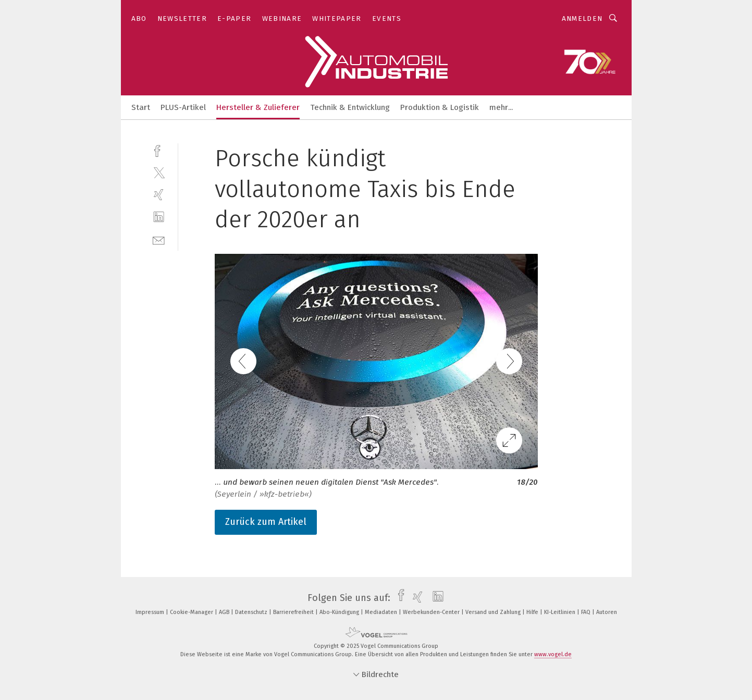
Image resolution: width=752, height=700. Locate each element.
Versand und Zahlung (494, 612)
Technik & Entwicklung (350, 107)
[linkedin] (159, 217)
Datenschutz (252, 612)
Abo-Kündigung (340, 612)
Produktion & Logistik (440, 107)
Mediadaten (382, 612)
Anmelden (582, 19)
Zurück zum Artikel (266, 522)
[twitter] (159, 172)
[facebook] (159, 150)
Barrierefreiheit (294, 612)
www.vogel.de (553, 654)
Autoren (607, 612)
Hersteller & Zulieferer (258, 107)
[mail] (159, 240)
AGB (225, 612)
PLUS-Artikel (183, 107)
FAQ (587, 612)
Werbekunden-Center (432, 612)
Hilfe (533, 612)
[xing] (159, 195)
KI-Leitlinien (560, 612)
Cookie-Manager (192, 612)
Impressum (151, 612)
